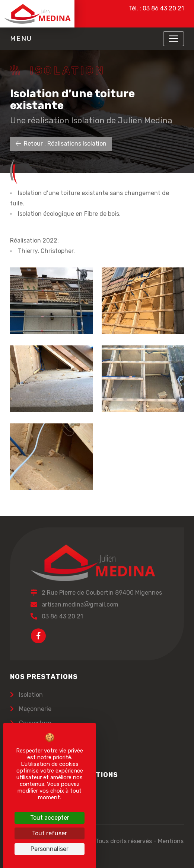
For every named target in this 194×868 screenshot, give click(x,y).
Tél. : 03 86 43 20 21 (156, 8)
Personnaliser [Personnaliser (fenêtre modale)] (50, 849)
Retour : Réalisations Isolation (61, 144)
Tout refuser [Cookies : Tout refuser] (50, 833)
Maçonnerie (34, 709)
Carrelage (32, 737)
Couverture (34, 723)
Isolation (30, 695)
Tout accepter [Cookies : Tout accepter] (50, 818)
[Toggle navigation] (174, 39)
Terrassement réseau (48, 751)
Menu (21, 39)
